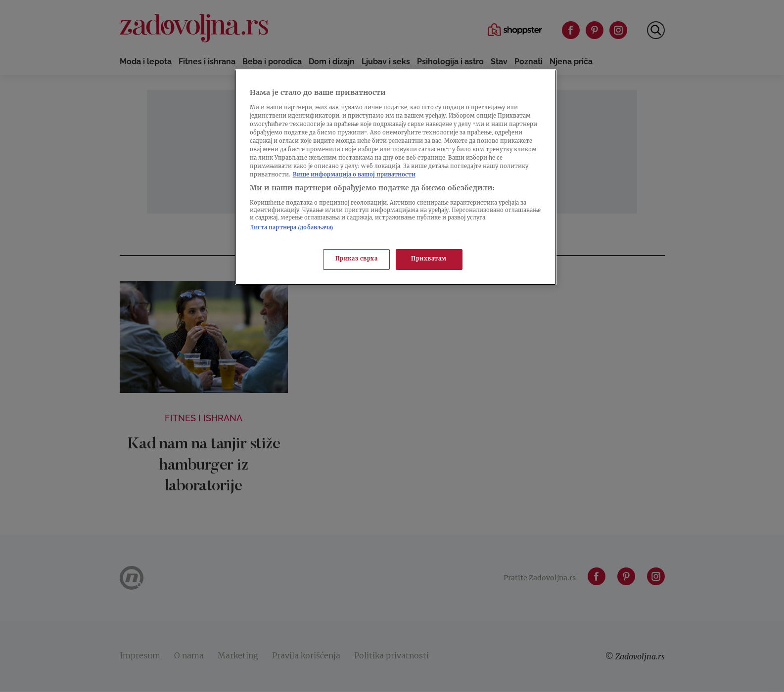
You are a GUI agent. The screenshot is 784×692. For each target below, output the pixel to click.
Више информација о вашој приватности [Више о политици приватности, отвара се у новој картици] (354, 175)
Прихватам (429, 259)
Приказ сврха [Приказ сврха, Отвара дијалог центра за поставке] (357, 259)
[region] (396, 177)
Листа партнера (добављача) (292, 228)
